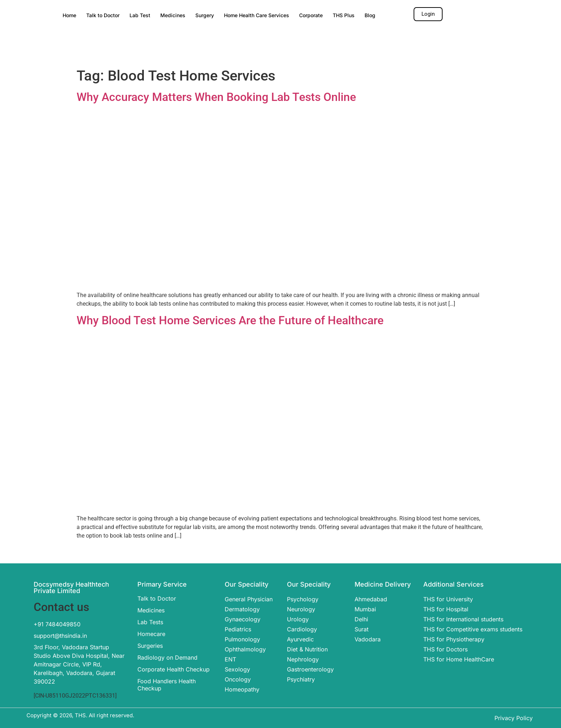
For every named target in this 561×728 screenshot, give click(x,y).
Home (69, 15)
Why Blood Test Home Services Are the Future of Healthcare (230, 320)
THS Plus (344, 15)
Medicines (173, 15)
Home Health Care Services (257, 15)
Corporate (311, 15)
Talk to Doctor (103, 15)
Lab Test (140, 15)
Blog (370, 15)
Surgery (205, 15)
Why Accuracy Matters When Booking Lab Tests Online (216, 97)
